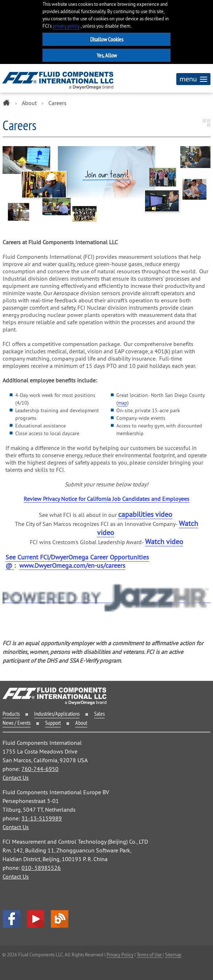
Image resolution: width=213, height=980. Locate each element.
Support (53, 723)
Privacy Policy (120, 955)
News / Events (17, 723)
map (122, 403)
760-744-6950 (40, 769)
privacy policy (66, 26)
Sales (99, 714)
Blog (60, 919)
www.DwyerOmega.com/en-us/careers (72, 565)
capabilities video (145, 514)
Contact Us (16, 778)
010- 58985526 (41, 868)
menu (193, 79)
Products (11, 714)
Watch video (164, 541)
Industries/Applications (57, 714)
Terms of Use (150, 955)
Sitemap (173, 955)
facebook (12, 919)
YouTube (36, 919)
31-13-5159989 (42, 818)
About (29, 103)
